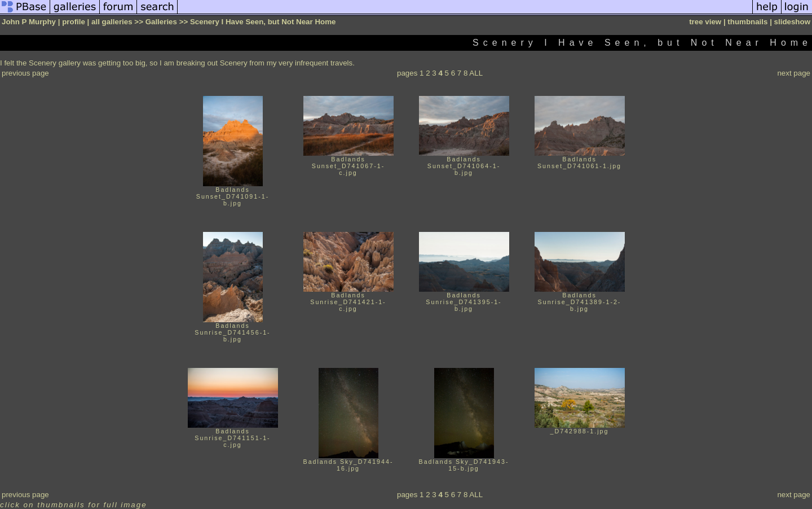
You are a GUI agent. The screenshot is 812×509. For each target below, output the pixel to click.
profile (74, 22)
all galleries (112, 22)
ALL (476, 73)
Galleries (161, 22)
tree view (705, 22)
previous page (25, 73)
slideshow (792, 22)
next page (794, 73)
